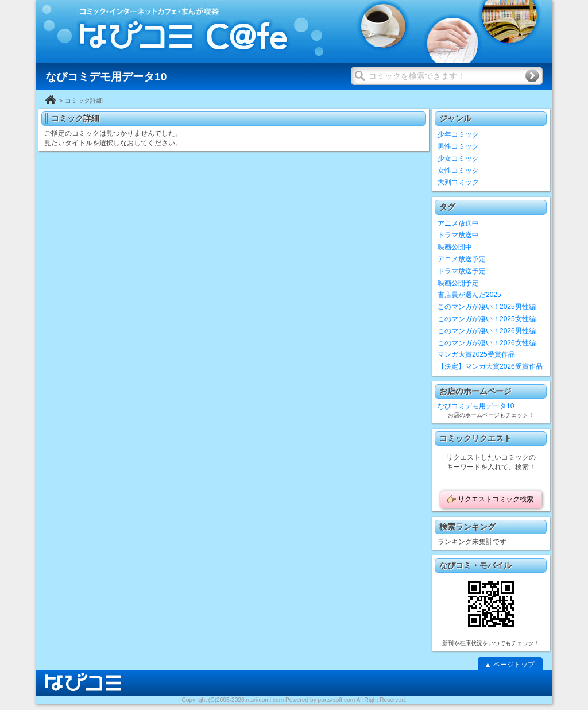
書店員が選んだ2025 (469, 295)
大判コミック (458, 182)
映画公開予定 (458, 283)
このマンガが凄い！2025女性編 (487, 319)
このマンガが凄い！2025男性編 (487, 307)
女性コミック (458, 171)
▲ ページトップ (509, 665)
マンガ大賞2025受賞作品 (476, 354)
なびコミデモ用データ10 (476, 406)
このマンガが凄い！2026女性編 (487, 343)
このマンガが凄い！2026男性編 (487, 331)
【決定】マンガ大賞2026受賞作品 (490, 366)
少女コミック (458, 159)
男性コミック (458, 146)
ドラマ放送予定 (462, 271)
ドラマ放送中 (458, 235)
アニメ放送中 (458, 223)
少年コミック (458, 134)
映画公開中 (455, 247)
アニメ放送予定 (462, 259)
